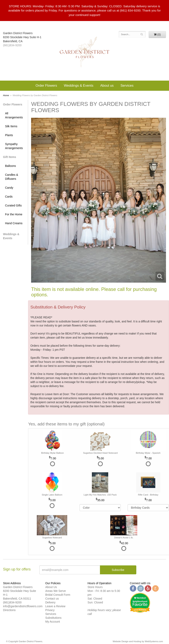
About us (107, 86)
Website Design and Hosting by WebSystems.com (138, 641)
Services (127, 86)
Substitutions (53, 618)
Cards (9, 197)
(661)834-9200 (12, 45)
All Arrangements (14, 115)
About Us (51, 587)
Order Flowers (46, 86)
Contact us (52, 599)
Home (6, 95)
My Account (52, 622)
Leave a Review (55, 606)
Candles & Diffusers (12, 177)
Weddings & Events (79, 86)
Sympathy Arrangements (14, 146)
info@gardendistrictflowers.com (23, 606)
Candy (9, 188)
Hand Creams (14, 223)
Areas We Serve (56, 591)
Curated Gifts (13, 205)
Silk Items (11, 126)
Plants (9, 135)
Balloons (10, 166)
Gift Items (10, 157)
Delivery (50, 602)
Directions (9, 610)
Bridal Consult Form (58, 595)
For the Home (14, 214)
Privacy (50, 610)
